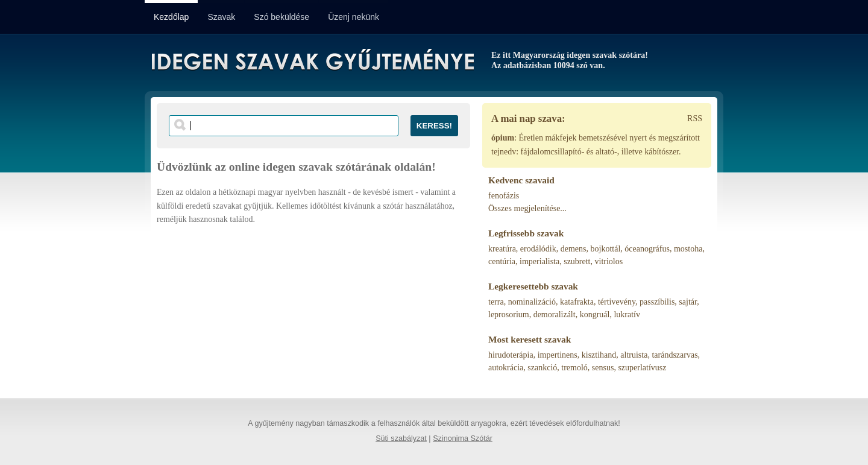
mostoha (688, 249)
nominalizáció (532, 302)
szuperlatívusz (642, 368)
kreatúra (502, 249)
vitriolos (609, 261)
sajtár (688, 302)
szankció (542, 368)
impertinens (558, 355)
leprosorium (509, 315)
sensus (603, 368)
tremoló (574, 368)
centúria (502, 261)
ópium (503, 138)
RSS (695, 119)
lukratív (627, 315)
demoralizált (555, 315)
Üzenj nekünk (354, 17)
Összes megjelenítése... (527, 208)
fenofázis (504, 196)
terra (496, 302)
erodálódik (538, 249)
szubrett (577, 261)
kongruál (595, 315)
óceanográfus (647, 249)
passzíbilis (657, 302)
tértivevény (617, 302)
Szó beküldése (281, 17)
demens (574, 249)
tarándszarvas (675, 355)
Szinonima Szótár (463, 438)
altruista (634, 355)
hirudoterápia (511, 355)
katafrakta (577, 302)
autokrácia (506, 368)
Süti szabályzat (401, 438)
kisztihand (599, 355)
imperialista (539, 261)
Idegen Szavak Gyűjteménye (312, 62)
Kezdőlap (171, 17)
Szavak (221, 17)
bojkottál (606, 249)
